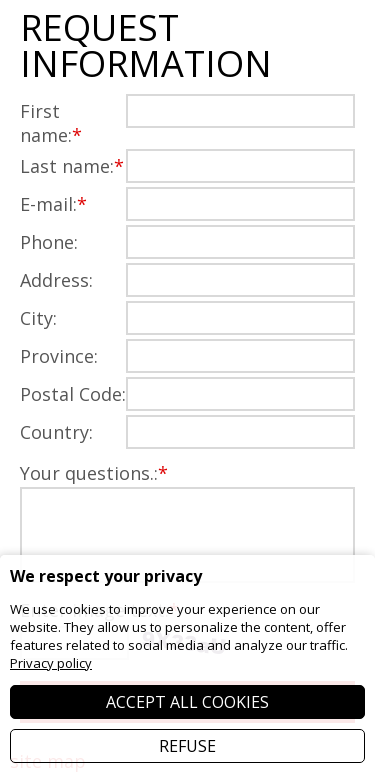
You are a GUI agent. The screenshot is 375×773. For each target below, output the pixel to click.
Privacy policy (51, 663)
